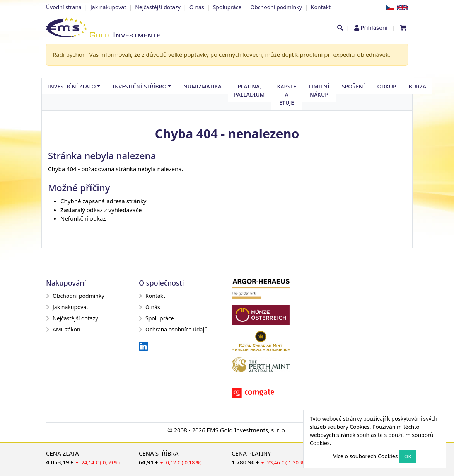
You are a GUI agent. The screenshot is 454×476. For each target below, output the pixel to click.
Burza (418, 86)
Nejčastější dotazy (158, 7)
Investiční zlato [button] (72, 86)
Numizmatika (202, 86)
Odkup (387, 86)
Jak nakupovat (108, 7)
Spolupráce (227, 7)
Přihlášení (374, 27)
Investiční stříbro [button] (139, 86)
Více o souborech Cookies (365, 456)
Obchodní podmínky (276, 7)
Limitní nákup (319, 90)
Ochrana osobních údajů (173, 329)
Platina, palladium (249, 90)
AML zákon (63, 329)
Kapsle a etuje (287, 94)
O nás (197, 7)
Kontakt (321, 7)
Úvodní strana (64, 7)
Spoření (353, 86)
